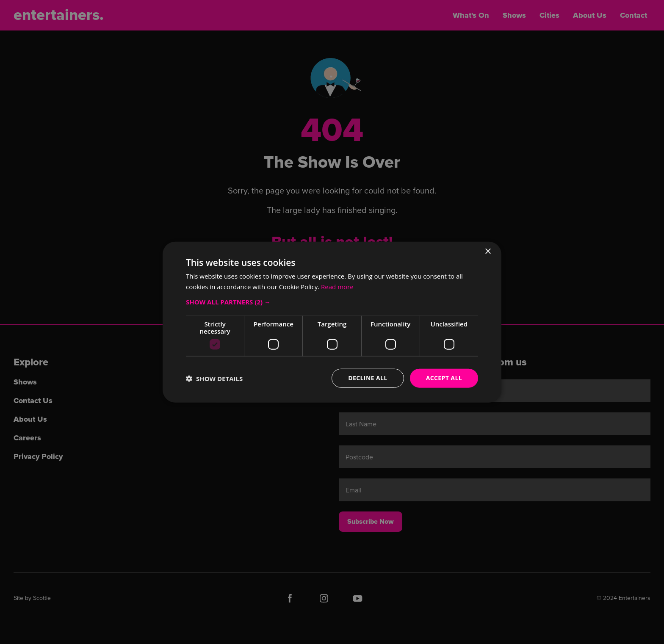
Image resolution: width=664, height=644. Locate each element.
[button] (332, 302)
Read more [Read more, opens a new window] (337, 286)
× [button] (488, 251)
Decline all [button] (368, 378)
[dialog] (332, 322)
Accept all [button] (444, 378)
